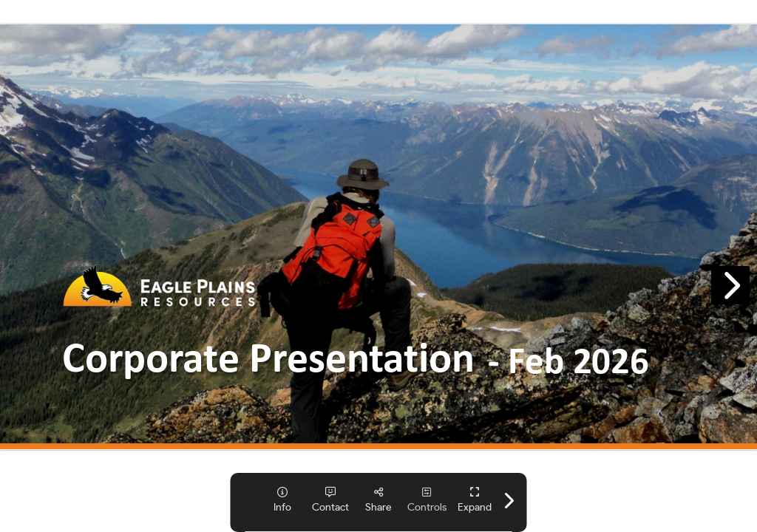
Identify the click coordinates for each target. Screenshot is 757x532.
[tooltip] (283, 500)
